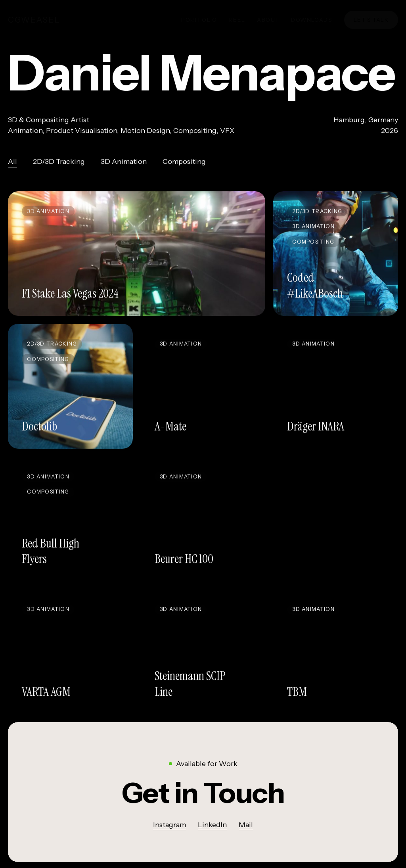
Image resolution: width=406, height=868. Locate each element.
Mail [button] (246, 825)
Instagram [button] (169, 825)
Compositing (184, 164)
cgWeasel (34, 20)
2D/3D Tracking (59, 164)
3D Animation (124, 164)
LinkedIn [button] (212, 825)
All (12, 164)
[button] (203, 793)
